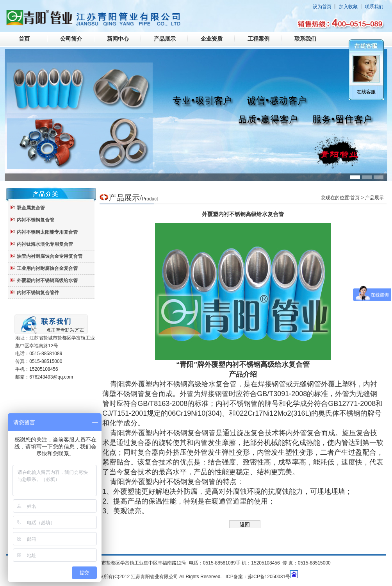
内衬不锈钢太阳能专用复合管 (47, 232)
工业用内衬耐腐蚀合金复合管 (47, 268)
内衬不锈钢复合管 (36, 220)
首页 (24, 39)
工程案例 (258, 39)
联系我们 (374, 7)
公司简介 (71, 39)
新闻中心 (118, 39)
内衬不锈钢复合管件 (38, 293)
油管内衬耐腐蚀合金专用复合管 (50, 256)
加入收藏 (348, 7)
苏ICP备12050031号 (269, 577)
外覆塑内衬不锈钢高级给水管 (47, 280)
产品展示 (165, 39)
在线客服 (366, 92)
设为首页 (322, 7)
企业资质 (212, 39)
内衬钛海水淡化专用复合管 (45, 244)
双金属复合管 (31, 208)
